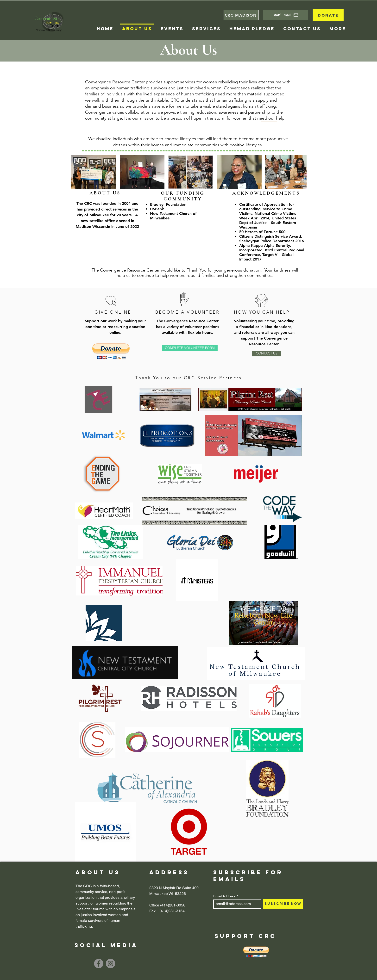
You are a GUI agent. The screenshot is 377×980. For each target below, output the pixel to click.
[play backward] (77, 172)
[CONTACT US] (267, 354)
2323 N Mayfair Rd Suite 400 (174, 888)
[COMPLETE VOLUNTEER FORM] (190, 348)
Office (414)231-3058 (167, 905)
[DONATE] (328, 15)
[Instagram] (110, 964)
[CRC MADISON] (241, 15)
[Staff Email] (286, 15)
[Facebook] (99, 964)
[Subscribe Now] (283, 904)
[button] (253, 435)
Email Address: (225, 896)
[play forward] (301, 172)
